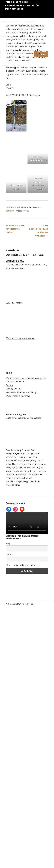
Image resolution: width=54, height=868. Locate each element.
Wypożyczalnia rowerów (18, 396)
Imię (8, 544)
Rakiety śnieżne (13, 389)
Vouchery (10, 481)
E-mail (9, 554)
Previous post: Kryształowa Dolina (16, 229)
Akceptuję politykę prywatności (22, 565)
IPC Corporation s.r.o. (26, 604)
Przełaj (26, 211)
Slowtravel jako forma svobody (21, 392)
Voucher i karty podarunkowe (21, 338)
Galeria (9, 385)
